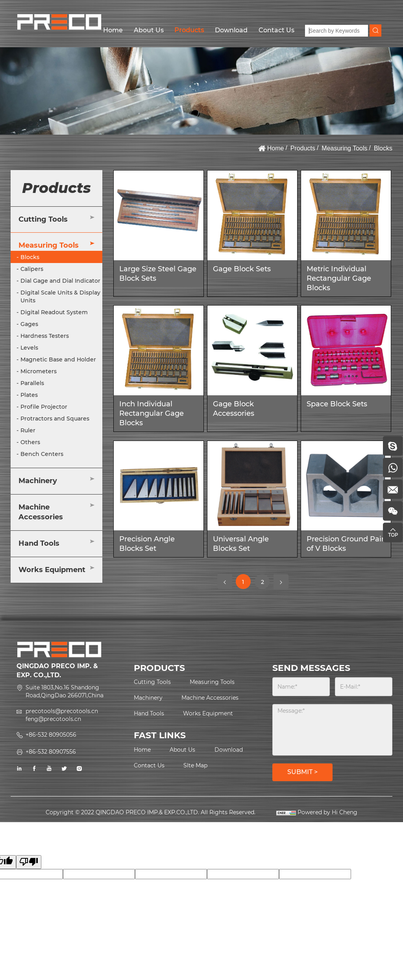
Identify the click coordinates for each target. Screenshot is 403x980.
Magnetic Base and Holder (58, 359)
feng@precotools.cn (53, 719)
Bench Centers (42, 454)
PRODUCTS (159, 668)
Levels (29, 348)
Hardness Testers (45, 336)
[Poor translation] (29, 862)
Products (189, 30)
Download (231, 30)
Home (113, 30)
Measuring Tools (344, 148)
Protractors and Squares (55, 419)
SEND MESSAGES (311, 668)
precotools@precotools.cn (62, 711)
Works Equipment (52, 570)
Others (30, 442)
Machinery (38, 481)
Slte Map (195, 765)
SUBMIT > (302, 772)
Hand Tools (39, 543)
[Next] (281, 582)
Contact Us (276, 30)
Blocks (383, 148)
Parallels (32, 383)
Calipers (32, 269)
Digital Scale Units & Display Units (60, 296)
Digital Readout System (54, 312)
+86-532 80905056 (51, 735)
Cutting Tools (43, 219)
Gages (29, 324)
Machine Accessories (41, 512)
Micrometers (39, 371)
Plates (29, 395)
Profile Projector (44, 407)
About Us (149, 30)
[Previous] (225, 582)
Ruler (28, 430)
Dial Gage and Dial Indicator (60, 281)
